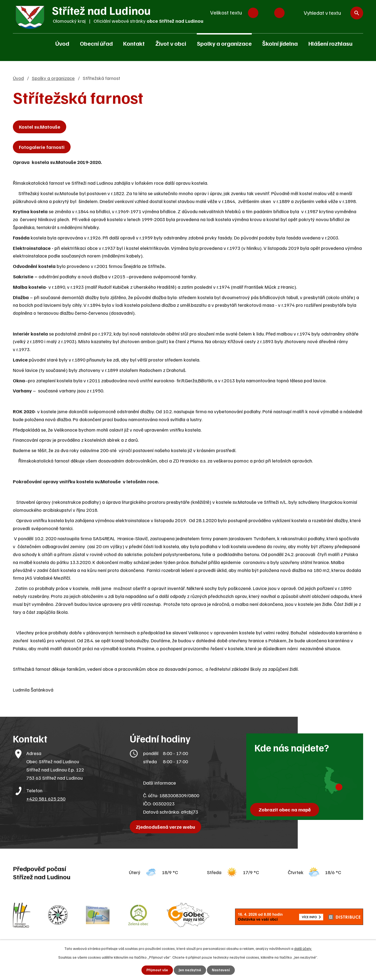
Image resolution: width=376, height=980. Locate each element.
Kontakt (134, 43)
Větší (279, 13)
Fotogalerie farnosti (43, 147)
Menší (253, 13)
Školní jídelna (280, 43)
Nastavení (221, 970)
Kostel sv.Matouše (41, 127)
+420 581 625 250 (46, 799)
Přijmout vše (157, 970)
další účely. (303, 948)
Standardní (266, 13)
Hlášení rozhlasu (330, 43)
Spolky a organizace (224, 43)
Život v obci (171, 43)
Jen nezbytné (190, 970)
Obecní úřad (96, 43)
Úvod (62, 43)
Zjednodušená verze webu (167, 827)
